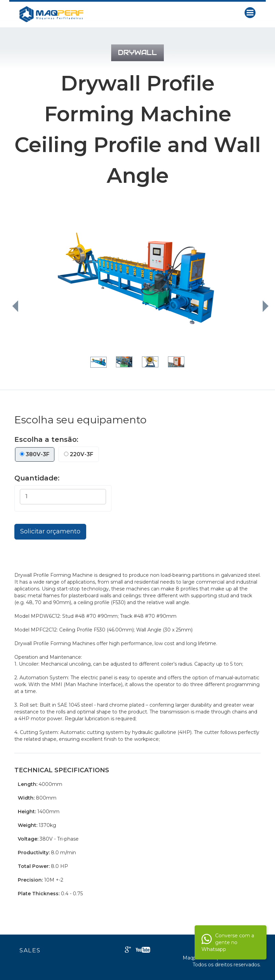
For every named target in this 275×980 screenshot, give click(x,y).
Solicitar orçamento (50, 531)
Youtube (143, 950)
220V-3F (79, 454)
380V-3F (35, 454)
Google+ (128, 950)
